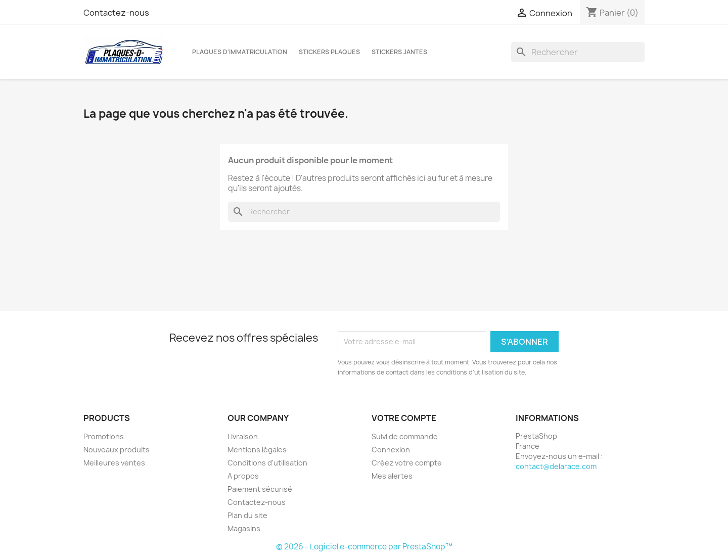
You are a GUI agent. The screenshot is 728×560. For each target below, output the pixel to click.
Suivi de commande (405, 436)
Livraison (243, 436)
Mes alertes (392, 476)
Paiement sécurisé (260, 489)
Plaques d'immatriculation (240, 52)
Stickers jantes (399, 52)
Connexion (391, 450)
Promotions (104, 436)
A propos (243, 476)
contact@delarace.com (556, 466)
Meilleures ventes (114, 463)
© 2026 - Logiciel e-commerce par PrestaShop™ (364, 547)
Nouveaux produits (117, 450)
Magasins (244, 528)
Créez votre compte (407, 463)
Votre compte (404, 418)
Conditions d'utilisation (267, 463)
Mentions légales (257, 450)
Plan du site (247, 515)
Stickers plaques (329, 52)
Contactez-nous (116, 13)
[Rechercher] (578, 52)
